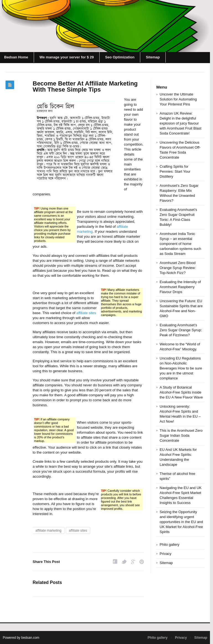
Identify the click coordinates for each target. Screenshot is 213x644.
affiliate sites (86, 313)
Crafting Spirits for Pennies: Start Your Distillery (175, 171)
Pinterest (142, 562)
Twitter (124, 562)
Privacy (166, 554)
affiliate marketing (48, 531)
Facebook (115, 562)
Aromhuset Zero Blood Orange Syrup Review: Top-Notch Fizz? (178, 268)
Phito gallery (170, 545)
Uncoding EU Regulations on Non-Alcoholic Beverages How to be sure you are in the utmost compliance (181, 368)
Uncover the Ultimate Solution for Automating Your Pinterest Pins (178, 99)
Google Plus (133, 562)
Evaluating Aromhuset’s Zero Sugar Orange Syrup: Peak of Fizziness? (181, 330)
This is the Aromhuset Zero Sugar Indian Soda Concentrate (181, 435)
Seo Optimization (120, 57)
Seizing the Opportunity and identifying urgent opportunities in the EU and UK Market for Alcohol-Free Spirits (181, 522)
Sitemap (153, 57)
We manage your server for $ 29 (67, 57)
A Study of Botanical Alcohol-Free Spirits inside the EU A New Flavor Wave (181, 392)
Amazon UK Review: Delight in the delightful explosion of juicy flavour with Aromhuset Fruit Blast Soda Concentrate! (180, 123)
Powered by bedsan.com (21, 638)
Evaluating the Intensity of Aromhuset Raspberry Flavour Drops (180, 287)
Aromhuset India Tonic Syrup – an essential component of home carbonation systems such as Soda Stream (180, 244)
